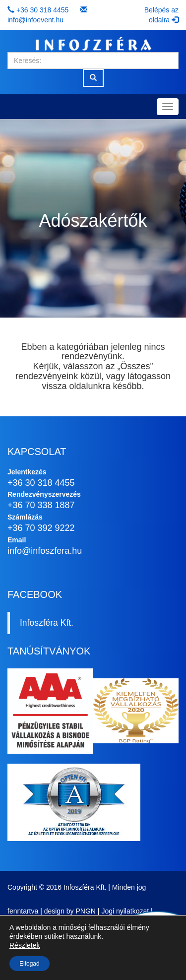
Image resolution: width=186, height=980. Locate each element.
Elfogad (30, 964)
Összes (135, 366)
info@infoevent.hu (35, 20)
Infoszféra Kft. (47, 623)
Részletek (25, 945)
